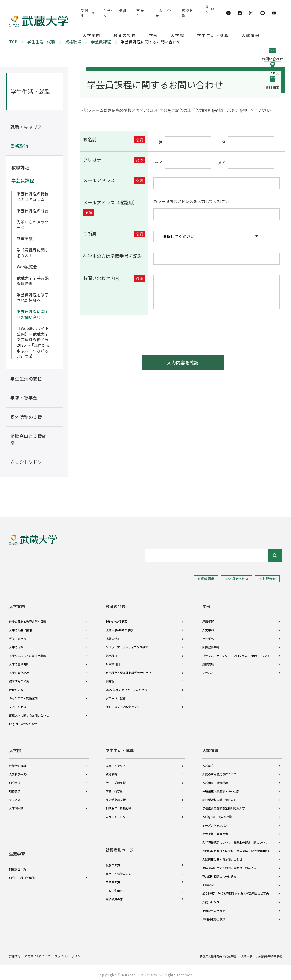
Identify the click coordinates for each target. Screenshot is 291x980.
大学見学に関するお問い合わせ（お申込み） (231, 864)
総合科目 (111, 652)
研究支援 (15, 779)
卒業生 (140, 6)
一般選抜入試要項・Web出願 (221, 787)
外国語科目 (113, 660)
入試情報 (210, 746)
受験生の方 (113, 861)
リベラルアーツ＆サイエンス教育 (127, 643)
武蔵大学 (240, 952)
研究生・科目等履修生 (23, 870)
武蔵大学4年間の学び (119, 626)
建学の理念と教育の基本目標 (28, 617)
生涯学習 (17, 846)
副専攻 (110, 677)
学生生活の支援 (116, 779)
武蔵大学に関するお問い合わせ (29, 711)
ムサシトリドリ (116, 813)
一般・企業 (162, 6)
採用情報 (16, 952)
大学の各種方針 (19, 660)
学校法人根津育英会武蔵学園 (207, 952)
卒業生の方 (113, 878)
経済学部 (208, 617)
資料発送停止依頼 (214, 915)
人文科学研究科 (19, 770)
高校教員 (186, 6)
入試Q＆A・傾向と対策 (217, 813)
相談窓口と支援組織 (119, 804)
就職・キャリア (116, 762)
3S (207, 6)
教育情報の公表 (19, 677)
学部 (206, 602)
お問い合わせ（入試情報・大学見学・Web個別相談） (236, 847)
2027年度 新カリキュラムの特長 (126, 686)
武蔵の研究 (16, 686)
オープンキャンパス (215, 821)
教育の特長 (116, 602)
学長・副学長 (18, 635)
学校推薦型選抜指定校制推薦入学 (224, 804)
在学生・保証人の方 (119, 870)
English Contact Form (23, 720)
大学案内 (17, 602)
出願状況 (208, 881)
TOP (13, 42)
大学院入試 (16, 804)
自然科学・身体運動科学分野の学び (128, 669)
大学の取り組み (19, 669)
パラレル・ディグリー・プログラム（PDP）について (236, 652)
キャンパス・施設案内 (23, 694)
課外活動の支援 (116, 796)
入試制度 (208, 762)
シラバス (208, 669)
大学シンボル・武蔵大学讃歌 (28, 652)
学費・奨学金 (114, 787)
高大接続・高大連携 (215, 830)
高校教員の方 (114, 895)
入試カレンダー (212, 898)
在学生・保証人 (114, 6)
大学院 (15, 746)
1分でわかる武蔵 (117, 617)
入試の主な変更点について (219, 770)
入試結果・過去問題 (215, 779)
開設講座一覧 (18, 861)
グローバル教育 (116, 694)
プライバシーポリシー (79, 952)
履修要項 (208, 660)
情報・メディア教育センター (124, 703)
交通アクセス (18, 703)
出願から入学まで (214, 907)
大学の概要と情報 (20, 626)
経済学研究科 (18, 762)
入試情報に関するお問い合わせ (222, 855)
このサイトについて (42, 952)
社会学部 (208, 635)
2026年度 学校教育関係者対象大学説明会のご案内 (236, 889)
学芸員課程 (101, 42)
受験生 (84, 6)
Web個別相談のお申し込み (219, 872)
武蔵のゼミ (113, 635)
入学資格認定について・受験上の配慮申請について (235, 838)
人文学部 (208, 626)
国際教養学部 (211, 643)
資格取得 (73, 42)
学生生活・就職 (41, 42)
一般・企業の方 (116, 887)
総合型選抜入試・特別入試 (219, 796)
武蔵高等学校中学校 (267, 952)
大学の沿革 (16, 643)
